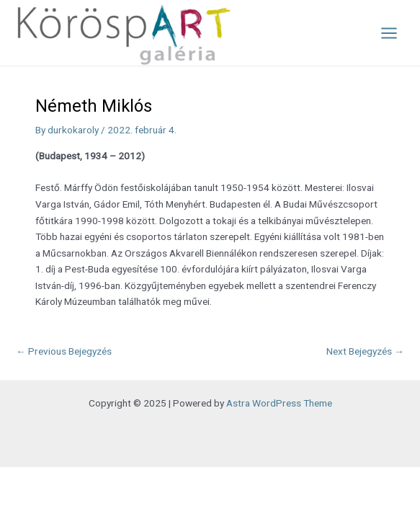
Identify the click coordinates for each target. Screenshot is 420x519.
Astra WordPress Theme (279, 403)
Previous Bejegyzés (64, 351)
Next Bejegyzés (365, 351)
